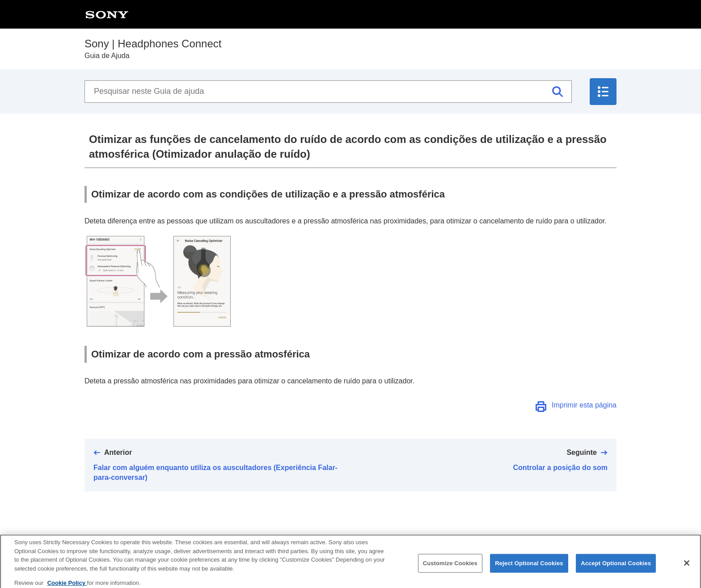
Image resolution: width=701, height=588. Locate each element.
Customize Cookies (450, 567)
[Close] (687, 567)
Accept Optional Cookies (616, 567)
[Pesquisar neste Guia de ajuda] (328, 92)
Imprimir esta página (584, 405)
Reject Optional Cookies (529, 567)
